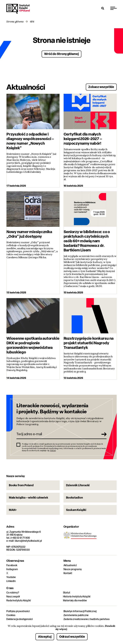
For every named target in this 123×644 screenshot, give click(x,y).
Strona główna (15, 22)
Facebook (12, 565)
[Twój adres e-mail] (57, 434)
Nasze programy (73, 569)
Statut (67, 593)
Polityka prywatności (18, 611)
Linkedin (11, 581)
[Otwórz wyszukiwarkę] (103, 8)
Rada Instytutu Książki (19, 600)
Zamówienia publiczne (76, 615)
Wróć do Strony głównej (61, 54)
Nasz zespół (13, 597)
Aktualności (70, 565)
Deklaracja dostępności (19, 619)
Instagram (12, 569)
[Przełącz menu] (114, 8)
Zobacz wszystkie (101, 87)
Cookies (11, 615)
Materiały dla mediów (75, 600)
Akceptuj (45, 636)
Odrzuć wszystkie (72, 636)
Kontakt (68, 573)
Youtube (11, 577)
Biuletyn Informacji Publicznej (80, 611)
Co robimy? (13, 593)
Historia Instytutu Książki (77, 597)
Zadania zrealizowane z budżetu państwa (87, 619)
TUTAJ (53, 451)
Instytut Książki (18, 9)
